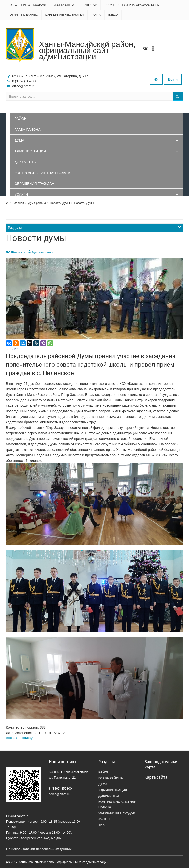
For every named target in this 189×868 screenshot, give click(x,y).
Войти (173, 79)
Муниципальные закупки (64, 15)
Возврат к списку (19, 738)
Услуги (21, 194)
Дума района (37, 203)
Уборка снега (64, 5)
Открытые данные (24, 15)
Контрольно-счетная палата (42, 173)
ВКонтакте (17, 252)
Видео (113, 15)
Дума (19, 140)
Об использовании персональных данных (39, 849)
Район (21, 119)
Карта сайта (156, 777)
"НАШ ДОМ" (89, 5)
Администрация (30, 151)
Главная (18, 203)
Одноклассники (42, 252)
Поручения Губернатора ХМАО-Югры (132, 5)
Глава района (28, 130)
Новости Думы (60, 203)
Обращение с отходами (28, 5)
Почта (96, 15)
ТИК (101, 825)
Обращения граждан (34, 184)
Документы (26, 162)
